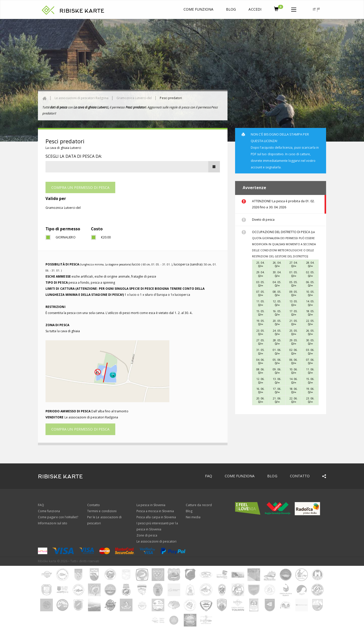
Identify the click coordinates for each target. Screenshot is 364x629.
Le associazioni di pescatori (156, 541)
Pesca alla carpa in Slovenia (156, 517)
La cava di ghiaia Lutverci (63, 148)
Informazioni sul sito (53, 523)
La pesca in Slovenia (151, 505)
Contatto (300, 476)
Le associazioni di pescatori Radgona (82, 98)
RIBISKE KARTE (82, 11)
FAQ (209, 476)
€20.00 (106, 237)
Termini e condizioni (102, 511)
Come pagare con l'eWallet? (58, 517)
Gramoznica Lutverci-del (134, 98)
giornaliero (66, 237)
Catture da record (199, 505)
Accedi (255, 9)
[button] (294, 9)
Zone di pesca (147, 535)
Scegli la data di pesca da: (74, 156)
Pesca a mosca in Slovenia (155, 511)
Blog (231, 9)
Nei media (193, 517)
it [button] (316, 9)
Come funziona (199, 9)
